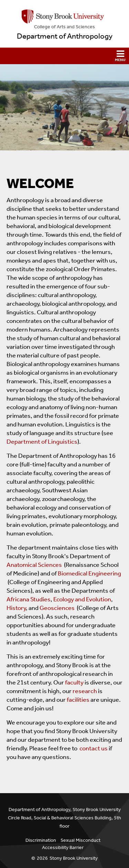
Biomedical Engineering (89, 573)
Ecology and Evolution (82, 599)
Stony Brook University (74, 858)
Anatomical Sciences (34, 565)
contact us (94, 748)
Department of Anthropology (65, 36)
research (85, 691)
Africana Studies (29, 599)
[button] (64, 56)
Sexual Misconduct (80, 840)
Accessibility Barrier (63, 847)
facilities (78, 700)
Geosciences (57, 608)
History (16, 608)
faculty (74, 682)
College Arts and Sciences (64, 27)
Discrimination (41, 840)
